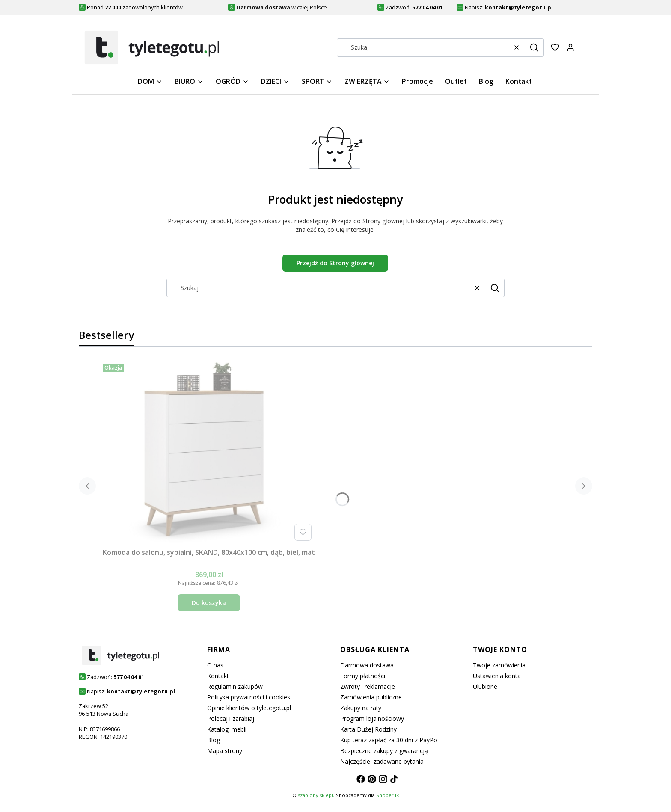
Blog (214, 740)
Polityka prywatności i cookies (249, 697)
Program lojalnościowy (372, 719)
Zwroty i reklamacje (368, 686)
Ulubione (485, 686)
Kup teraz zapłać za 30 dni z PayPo (389, 740)
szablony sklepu (316, 795)
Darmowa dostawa (367, 665)
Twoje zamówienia (499, 665)
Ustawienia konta (497, 676)
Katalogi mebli (227, 729)
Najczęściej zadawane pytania (382, 761)
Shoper (385, 795)
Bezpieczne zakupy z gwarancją (384, 751)
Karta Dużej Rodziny (368, 729)
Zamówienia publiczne (371, 697)
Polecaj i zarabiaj (231, 719)
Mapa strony (225, 751)
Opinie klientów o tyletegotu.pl (249, 708)
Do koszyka (209, 603)
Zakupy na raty (361, 708)
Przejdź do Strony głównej (335, 263)
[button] (534, 47)
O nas (215, 665)
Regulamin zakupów (235, 686)
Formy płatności (363, 676)
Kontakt (218, 676)
